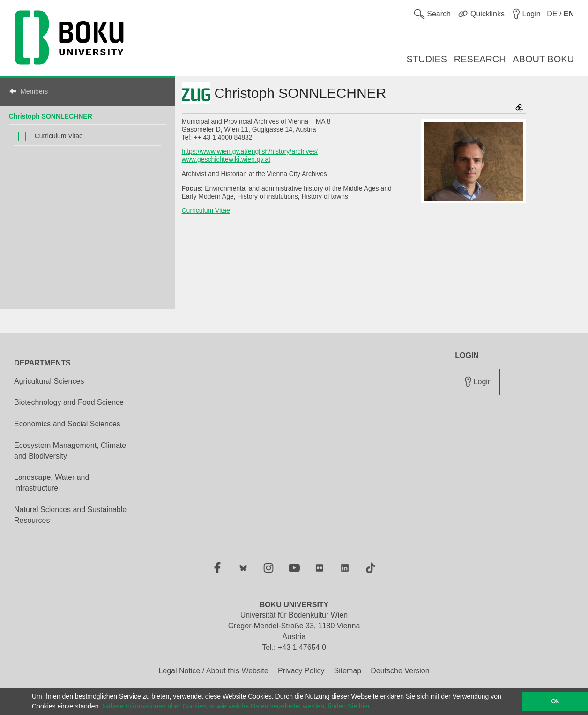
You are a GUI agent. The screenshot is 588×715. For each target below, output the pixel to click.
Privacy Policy (301, 671)
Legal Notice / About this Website (213, 671)
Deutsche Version (400, 671)
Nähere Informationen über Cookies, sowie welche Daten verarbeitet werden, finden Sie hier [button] (236, 706)
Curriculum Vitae (59, 136)
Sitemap (347, 671)
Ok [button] (555, 701)
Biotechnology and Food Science (69, 402)
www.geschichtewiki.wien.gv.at (226, 159)
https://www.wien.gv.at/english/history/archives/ (250, 151)
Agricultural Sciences (49, 381)
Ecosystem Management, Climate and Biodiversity (70, 451)
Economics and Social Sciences (67, 424)
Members (34, 91)
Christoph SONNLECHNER (51, 116)
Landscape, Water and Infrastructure (52, 483)
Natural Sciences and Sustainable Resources (70, 515)
